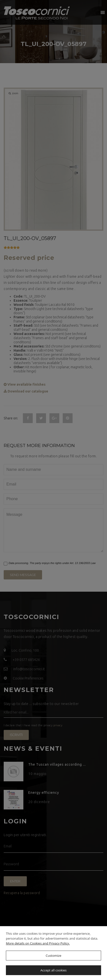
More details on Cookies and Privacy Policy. (38, 943)
